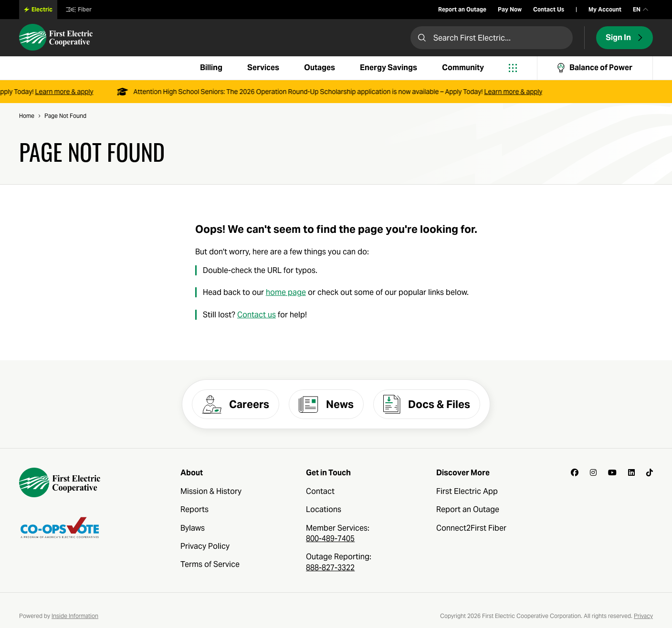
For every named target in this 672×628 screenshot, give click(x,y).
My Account (605, 10)
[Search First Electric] (492, 38)
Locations (324, 509)
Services (263, 68)
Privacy (643, 616)
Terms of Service (210, 564)
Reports (194, 509)
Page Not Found (65, 116)
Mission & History (211, 491)
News (326, 404)
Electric (38, 9)
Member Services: (338, 533)
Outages (320, 68)
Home (27, 116)
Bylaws (193, 528)
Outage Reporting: (339, 562)
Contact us (257, 315)
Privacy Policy (205, 546)
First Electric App (467, 491)
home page (286, 293)
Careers (236, 404)
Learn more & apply (66, 92)
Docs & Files (427, 404)
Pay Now (510, 10)
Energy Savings (388, 68)
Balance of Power (595, 68)
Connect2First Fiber (471, 528)
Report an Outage (462, 10)
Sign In (625, 37)
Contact (320, 491)
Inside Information (75, 616)
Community (463, 68)
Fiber (79, 9)
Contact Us (549, 10)
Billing (211, 68)
